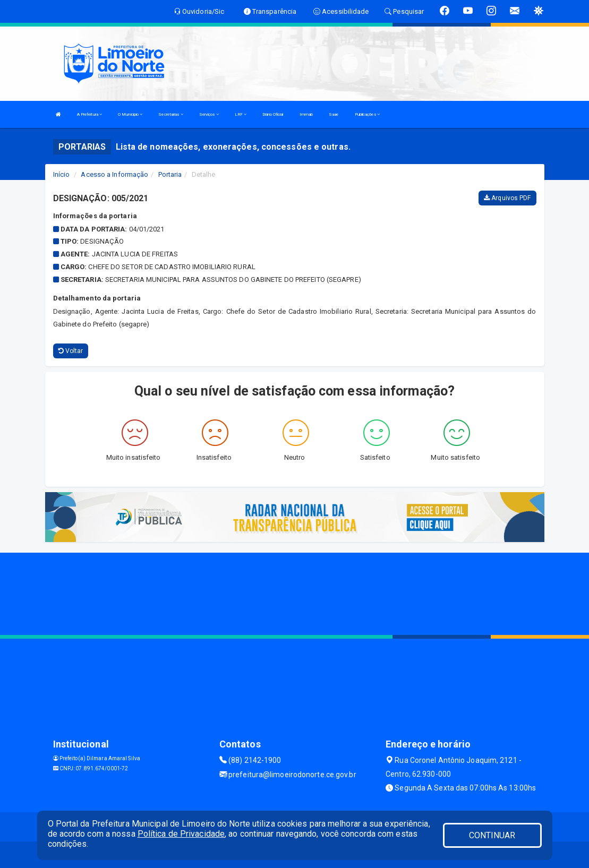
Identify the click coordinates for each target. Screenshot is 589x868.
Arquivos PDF (507, 198)
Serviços (209, 114)
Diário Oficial (273, 114)
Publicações (367, 114)
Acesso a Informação (114, 174)
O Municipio (130, 114)
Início (62, 174)
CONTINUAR (492, 835)
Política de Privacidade (181, 834)
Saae (334, 114)
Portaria (170, 174)
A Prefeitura (89, 114)
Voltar (71, 351)
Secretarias (170, 114)
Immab (306, 114)
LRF (241, 114)
